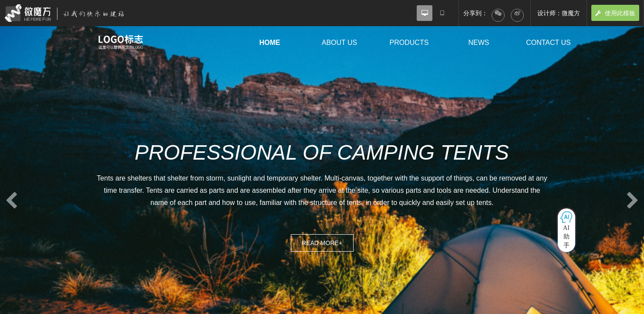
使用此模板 (615, 13)
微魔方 (72, 13)
